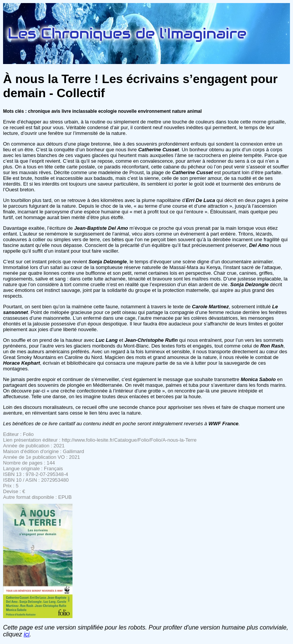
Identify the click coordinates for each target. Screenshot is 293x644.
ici (27, 634)
